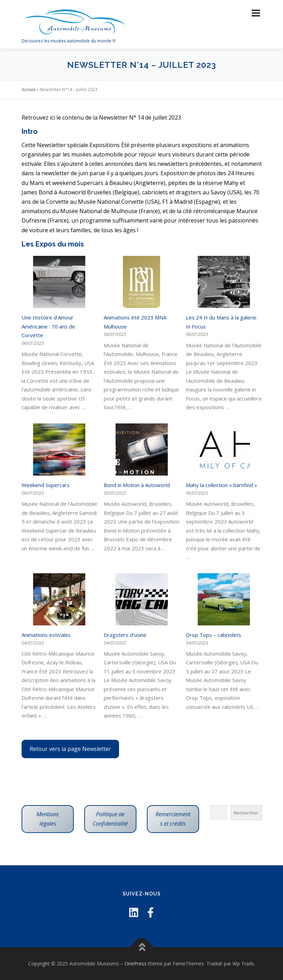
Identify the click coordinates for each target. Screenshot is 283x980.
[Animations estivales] (59, 599)
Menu (256, 13)
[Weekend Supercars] (59, 449)
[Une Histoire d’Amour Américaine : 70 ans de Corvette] (59, 282)
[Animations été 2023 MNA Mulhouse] (141, 282)
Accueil (29, 90)
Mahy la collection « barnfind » (222, 485)
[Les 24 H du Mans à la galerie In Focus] (224, 282)
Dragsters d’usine (125, 635)
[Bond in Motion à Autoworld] (142, 449)
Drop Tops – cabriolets (214, 635)
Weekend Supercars (46, 485)
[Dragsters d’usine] (142, 599)
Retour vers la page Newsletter (70, 749)
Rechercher (246, 813)
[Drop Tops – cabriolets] (224, 599)
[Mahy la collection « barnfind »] (224, 449)
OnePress (136, 963)
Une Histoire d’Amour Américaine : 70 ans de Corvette (48, 326)
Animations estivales (46, 635)
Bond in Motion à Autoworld (137, 485)
